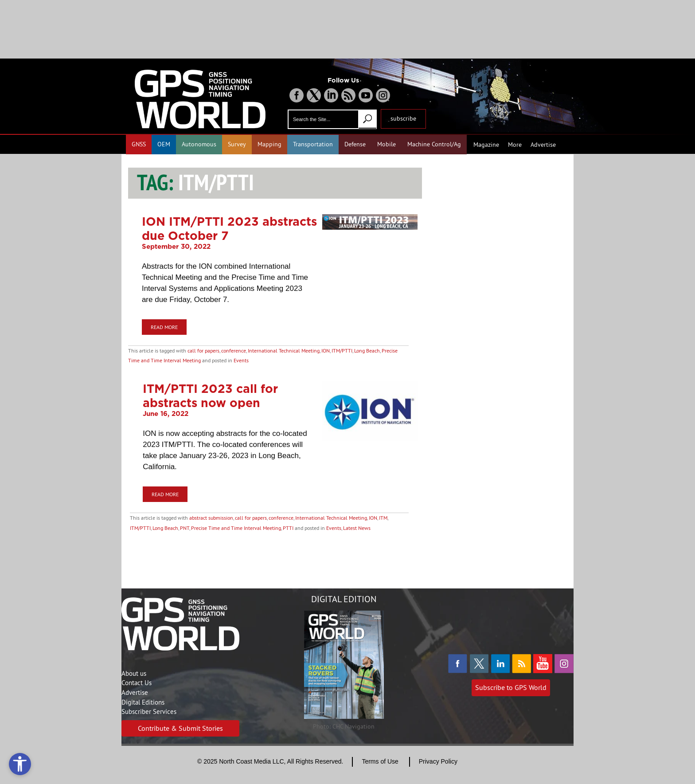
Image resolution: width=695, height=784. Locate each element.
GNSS (139, 144)
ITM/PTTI (342, 351)
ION (326, 351)
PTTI (288, 528)
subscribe (403, 118)
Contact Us (137, 683)
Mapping (269, 144)
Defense (355, 144)
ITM (383, 518)
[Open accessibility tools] (20, 764)
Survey (237, 144)
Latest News (357, 528)
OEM (164, 144)
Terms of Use (380, 761)
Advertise (543, 145)
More (515, 145)
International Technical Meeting (284, 351)
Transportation (313, 144)
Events (241, 360)
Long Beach (367, 351)
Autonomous (199, 144)
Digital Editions (143, 702)
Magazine (486, 145)
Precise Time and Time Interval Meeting (236, 528)
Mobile (387, 144)
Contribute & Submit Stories (180, 728)
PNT (185, 528)
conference (234, 351)
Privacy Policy (438, 761)
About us (134, 673)
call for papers (203, 351)
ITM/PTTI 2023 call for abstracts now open (210, 396)
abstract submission (211, 518)
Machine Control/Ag (434, 144)
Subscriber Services (149, 711)
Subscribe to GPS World (511, 687)
